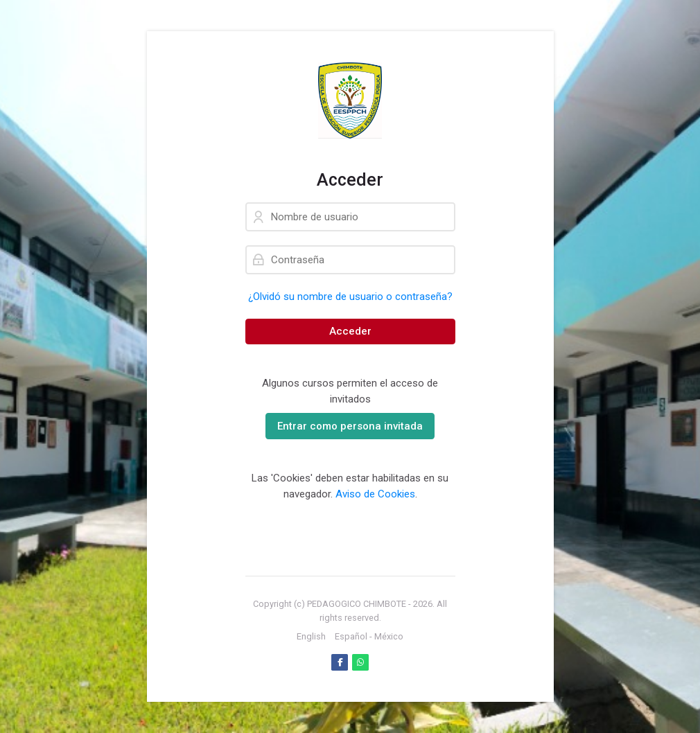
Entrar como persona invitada (350, 426)
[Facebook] (340, 662)
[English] (311, 637)
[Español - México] (369, 637)
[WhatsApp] (360, 662)
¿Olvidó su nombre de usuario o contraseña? (350, 297)
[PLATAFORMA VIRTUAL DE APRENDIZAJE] (350, 100)
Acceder (350, 331)
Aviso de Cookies (375, 494)
